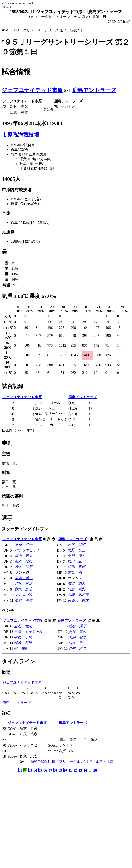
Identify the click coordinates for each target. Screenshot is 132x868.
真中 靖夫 (77, 648)
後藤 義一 (24, 578)
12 (75, 770)
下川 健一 (24, 545)
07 (50, 770)
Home (6, 7)
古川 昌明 (76, 545)
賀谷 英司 (77, 632)
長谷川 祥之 (78, 600)
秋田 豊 (75, 561)
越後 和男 (23, 643)
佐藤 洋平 (77, 626)
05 (40, 770)
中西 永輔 (23, 637)
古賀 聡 (75, 572)
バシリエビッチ (27, 550)
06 (45, 770)
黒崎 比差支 (78, 595)
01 (20, 770)
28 (95, 770)
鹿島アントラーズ (94, 90)
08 (55, 770)
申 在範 (21, 648)
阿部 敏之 (77, 637)
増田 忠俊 (76, 584)
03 (30, 770)
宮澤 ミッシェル (28, 632)
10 (65, 770)
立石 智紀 (23, 626)
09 (60, 770)
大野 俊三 (76, 550)
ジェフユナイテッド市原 (32, 90)
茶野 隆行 (24, 561)
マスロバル (24, 595)
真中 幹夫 (24, 556)
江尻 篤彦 (24, 584)
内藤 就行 (76, 589)
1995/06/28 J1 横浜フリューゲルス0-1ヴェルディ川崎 (72, 762)
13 (80, 770)
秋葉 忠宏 (24, 589)
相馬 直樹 (76, 567)
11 (70, 770)
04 (35, 770)
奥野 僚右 (76, 556)
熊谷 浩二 (77, 643)
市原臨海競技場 (21, 135)
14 (85, 770)
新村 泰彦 (24, 600)
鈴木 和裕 (24, 567)
